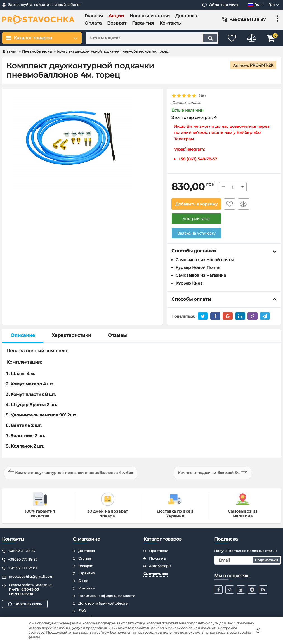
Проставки (159, 551)
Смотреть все (156, 574)
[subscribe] (248, 560)
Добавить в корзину (196, 204)
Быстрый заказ (196, 219)
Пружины (157, 558)
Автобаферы (160, 566)
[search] (152, 38)
